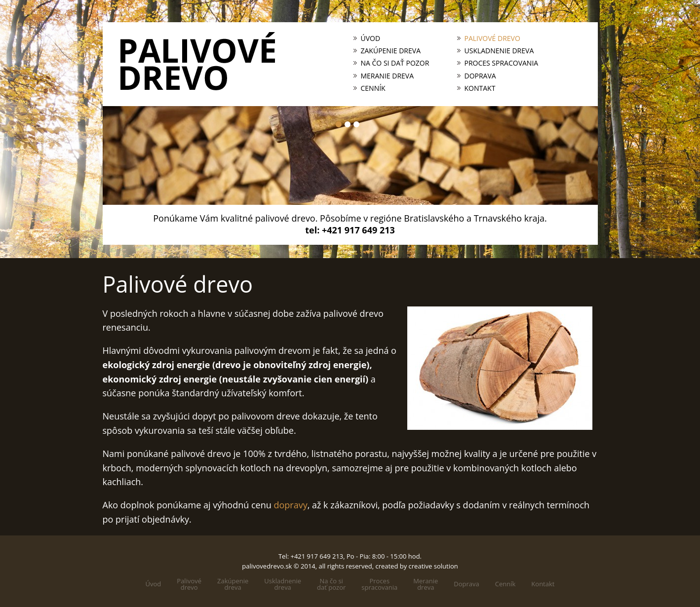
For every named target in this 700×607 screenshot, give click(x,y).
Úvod (371, 38)
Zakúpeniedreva (233, 584)
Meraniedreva (426, 584)
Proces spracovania (502, 63)
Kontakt (480, 88)
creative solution (433, 566)
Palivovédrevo (189, 584)
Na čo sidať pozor (331, 584)
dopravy (290, 505)
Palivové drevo (492, 38)
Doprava (480, 76)
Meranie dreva (388, 76)
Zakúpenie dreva (391, 51)
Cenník (373, 88)
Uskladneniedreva (283, 584)
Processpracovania (379, 584)
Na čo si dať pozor (395, 63)
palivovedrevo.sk (267, 566)
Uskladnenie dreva (499, 51)
